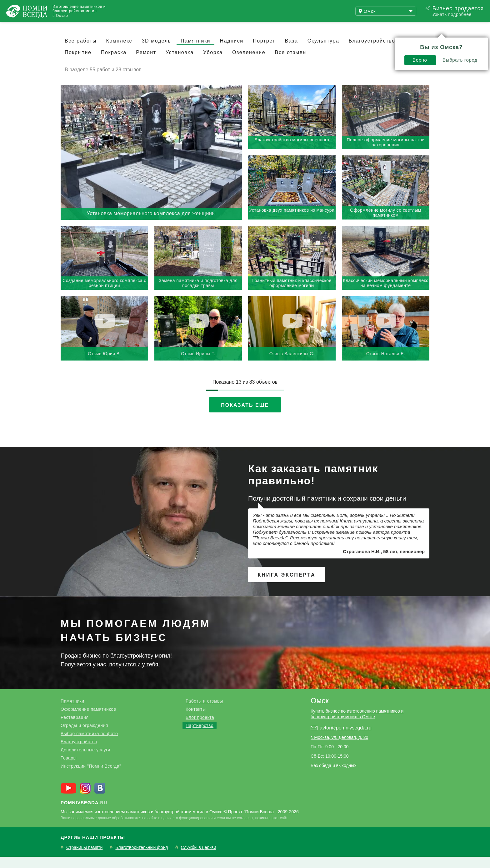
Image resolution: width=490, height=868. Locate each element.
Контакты (196, 720)
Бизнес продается (458, 8)
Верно (351, 43)
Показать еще (245, 416)
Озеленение (249, 64)
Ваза (292, 52)
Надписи (232, 52)
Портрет (264, 52)
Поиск (460, 28)
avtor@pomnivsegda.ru (346, 739)
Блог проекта (200, 729)
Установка (180, 64)
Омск (320, 712)
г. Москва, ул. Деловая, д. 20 (339, 749)
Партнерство (200, 737)
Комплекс (119, 52)
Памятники (195, 52)
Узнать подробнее (452, 14)
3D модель (157, 52)
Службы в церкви (199, 859)
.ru (84, 814)
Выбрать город (391, 43)
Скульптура (323, 52)
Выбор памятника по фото (89, 745)
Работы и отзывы (78, 28)
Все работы (81, 52)
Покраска (114, 64)
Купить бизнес (174, 28)
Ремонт (146, 64)
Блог (128, 28)
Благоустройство (79, 753)
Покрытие (78, 64)
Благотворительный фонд (142, 859)
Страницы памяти (84, 859)
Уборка (213, 64)
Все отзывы (291, 64)
